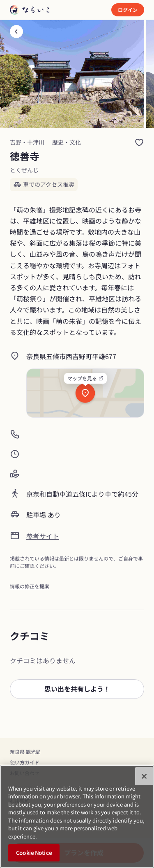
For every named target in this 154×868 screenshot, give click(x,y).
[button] (77, 689)
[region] (77, 816)
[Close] (144, 776)
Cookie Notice (34, 853)
